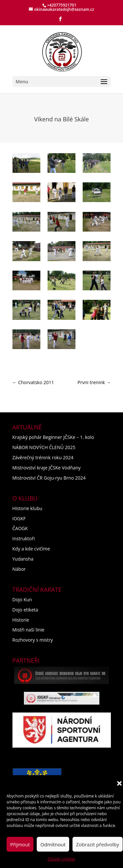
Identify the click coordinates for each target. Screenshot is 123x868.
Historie (21, 620)
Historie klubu (27, 508)
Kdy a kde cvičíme (31, 549)
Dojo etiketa (25, 610)
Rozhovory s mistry (33, 640)
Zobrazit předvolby (98, 844)
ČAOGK (20, 528)
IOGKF (19, 518)
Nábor (19, 569)
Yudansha (23, 559)
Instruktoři (24, 538)
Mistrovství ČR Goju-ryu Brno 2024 (49, 478)
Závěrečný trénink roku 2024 (43, 457)
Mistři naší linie (29, 630)
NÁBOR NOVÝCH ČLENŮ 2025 (44, 447)
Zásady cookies (61, 859)
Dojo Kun (22, 599)
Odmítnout (53, 844)
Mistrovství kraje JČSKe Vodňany (47, 468)
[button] (119, 783)
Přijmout (20, 844)
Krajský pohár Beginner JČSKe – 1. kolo (53, 437)
